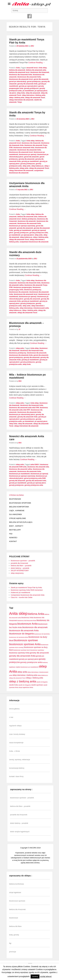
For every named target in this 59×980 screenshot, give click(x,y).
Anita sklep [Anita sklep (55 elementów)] (18, 613)
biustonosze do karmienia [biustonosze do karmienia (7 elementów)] (42, 634)
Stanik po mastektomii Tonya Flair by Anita (26, 587)
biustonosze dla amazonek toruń (21, 79)
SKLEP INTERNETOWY (20, 571)
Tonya (20, 102)
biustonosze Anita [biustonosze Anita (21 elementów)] (28, 624)
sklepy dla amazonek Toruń (35, 98)
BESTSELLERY (15, 530)
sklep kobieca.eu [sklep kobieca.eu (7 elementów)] (43, 675)
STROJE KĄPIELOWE (17, 518)
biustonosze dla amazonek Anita (29, 77)
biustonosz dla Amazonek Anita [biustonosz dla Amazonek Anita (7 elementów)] (27, 621)
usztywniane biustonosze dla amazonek (34, 242)
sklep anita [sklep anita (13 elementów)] (22, 672)
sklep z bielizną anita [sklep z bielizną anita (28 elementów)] (23, 681)
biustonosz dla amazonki (27, 221)
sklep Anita (21, 93)
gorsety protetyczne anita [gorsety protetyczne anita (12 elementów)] (31, 662)
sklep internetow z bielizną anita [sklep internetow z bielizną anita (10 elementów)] (25, 675)
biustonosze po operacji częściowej (22, 226)
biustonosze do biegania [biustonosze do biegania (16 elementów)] (21, 634)
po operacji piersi (41, 91)
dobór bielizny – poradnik (20, 568)
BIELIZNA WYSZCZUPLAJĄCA (21, 522)
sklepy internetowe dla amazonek (21, 100)
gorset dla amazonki (41, 79)
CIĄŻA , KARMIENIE (17, 511)
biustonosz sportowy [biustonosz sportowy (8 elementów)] (37, 650)
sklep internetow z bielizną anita (34, 95)
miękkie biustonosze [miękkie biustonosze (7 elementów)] (22, 667)
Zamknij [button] (35, 976)
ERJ (32, 46)
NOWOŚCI (13, 538)
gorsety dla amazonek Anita (27, 84)
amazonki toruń (32, 68)
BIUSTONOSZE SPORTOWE (20, 503)
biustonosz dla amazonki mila (38, 467)
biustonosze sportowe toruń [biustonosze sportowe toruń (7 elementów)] (22, 650)
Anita (18, 68)
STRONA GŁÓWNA (16, 495)
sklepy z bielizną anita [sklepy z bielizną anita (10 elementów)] (35, 678)
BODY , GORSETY (16, 526)
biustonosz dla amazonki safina (21, 469)
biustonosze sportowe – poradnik (23, 561)
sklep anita (26, 166)
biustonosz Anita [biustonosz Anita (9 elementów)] (27, 618)
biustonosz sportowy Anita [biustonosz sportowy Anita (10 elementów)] (19, 653)
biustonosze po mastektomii (19, 474)
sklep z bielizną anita (17, 98)
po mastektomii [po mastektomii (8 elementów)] (33, 667)
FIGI (11, 534)
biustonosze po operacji (28, 154)
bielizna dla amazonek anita (36, 70)
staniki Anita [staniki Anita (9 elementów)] (14, 685)
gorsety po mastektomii (30, 161)
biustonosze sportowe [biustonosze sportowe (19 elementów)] (26, 640)
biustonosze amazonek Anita (24, 148)
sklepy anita (24, 168)
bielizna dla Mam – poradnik (21, 566)
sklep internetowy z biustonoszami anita (34, 308)
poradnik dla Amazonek (19, 563)
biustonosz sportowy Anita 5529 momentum (27, 590)
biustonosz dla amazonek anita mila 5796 (24, 408)
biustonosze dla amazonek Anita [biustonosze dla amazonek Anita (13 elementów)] (24, 630)
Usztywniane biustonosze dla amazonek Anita (28, 595)
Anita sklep (43, 68)
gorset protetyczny (34, 81)
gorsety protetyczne (31, 88)
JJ (19, 329)
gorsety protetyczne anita (39, 233)
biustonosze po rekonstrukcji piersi (22, 414)
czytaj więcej (46, 976)
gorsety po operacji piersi (28, 86)
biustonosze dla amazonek (19, 292)
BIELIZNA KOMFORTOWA (19, 507)
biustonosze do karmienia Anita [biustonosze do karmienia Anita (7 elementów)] (19, 637)
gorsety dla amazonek (27, 159)
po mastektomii (28, 91)
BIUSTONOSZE (15, 499)
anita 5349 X (35, 465)
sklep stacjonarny (17, 573)
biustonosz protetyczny (33, 290)
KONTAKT (13, 541)
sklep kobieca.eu (37, 166)
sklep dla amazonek (33, 93)
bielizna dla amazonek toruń (19, 72)
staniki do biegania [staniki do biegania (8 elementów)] (24, 685)
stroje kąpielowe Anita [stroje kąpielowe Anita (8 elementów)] (26, 687)
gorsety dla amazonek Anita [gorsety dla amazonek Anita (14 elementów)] (22, 656)
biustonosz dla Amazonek (40, 72)
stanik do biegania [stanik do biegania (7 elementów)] (42, 682)
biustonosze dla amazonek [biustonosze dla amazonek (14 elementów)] (35, 627)
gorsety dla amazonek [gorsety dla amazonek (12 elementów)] (39, 653)
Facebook (29, 16)
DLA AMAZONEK (16, 514)
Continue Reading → (37, 63)
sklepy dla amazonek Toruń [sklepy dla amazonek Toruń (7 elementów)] (17, 678)
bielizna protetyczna (29, 219)
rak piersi (13, 93)
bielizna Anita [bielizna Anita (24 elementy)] (36, 614)
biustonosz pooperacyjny (23, 287)
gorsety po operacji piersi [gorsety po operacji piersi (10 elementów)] (29, 659)
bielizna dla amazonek (17, 70)
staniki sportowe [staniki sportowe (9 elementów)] (37, 685)
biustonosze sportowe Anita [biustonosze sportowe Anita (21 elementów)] (25, 644)
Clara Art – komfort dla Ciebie (22, 597)
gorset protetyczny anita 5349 (35, 478)
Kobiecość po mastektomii (20, 592)
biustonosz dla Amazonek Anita (21, 75)
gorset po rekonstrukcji (18, 81)
